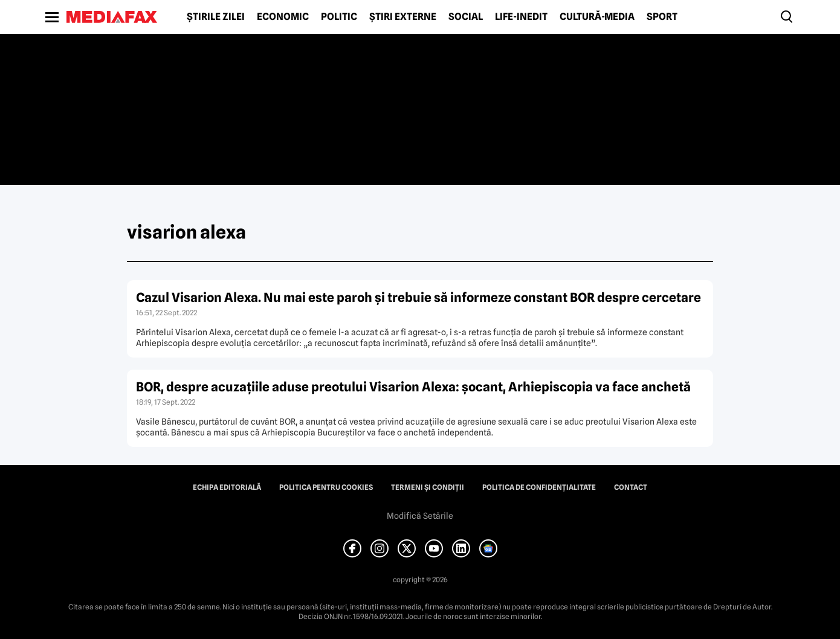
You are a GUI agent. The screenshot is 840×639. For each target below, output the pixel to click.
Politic (339, 17)
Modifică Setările (420, 516)
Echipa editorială (227, 487)
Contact (631, 487)
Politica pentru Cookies (326, 487)
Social (466, 17)
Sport (662, 17)
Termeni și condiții (428, 487)
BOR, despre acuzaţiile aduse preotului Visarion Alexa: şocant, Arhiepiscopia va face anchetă (413, 387)
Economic (283, 17)
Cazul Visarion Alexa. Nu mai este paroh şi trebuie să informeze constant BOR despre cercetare (418, 297)
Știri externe (403, 17)
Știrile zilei (216, 17)
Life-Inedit (521, 17)
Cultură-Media (597, 17)
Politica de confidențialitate (539, 487)
